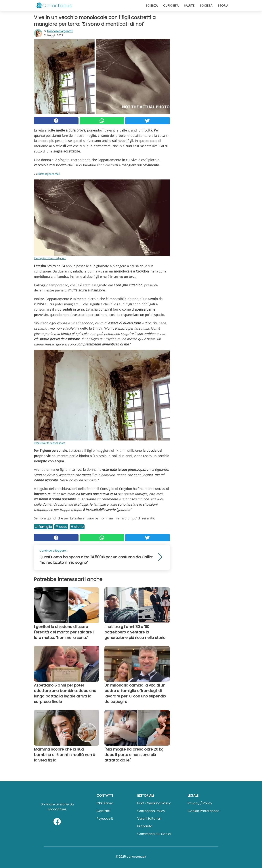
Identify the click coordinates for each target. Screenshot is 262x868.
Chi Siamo (105, 803)
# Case (61, 527)
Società (206, 6)
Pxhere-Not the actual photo (50, 443)
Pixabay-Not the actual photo (50, 258)
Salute (189, 6)
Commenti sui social (154, 834)
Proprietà (145, 826)
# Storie (77, 527)
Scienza (152, 6)
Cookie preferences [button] (204, 811)
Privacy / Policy (200, 803)
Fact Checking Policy (154, 803)
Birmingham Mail (49, 174)
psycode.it (105, 818)
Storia (223, 6)
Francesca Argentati (60, 31)
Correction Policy (151, 811)
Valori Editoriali (149, 818)
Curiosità (171, 6)
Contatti (103, 811)
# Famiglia (43, 527)
